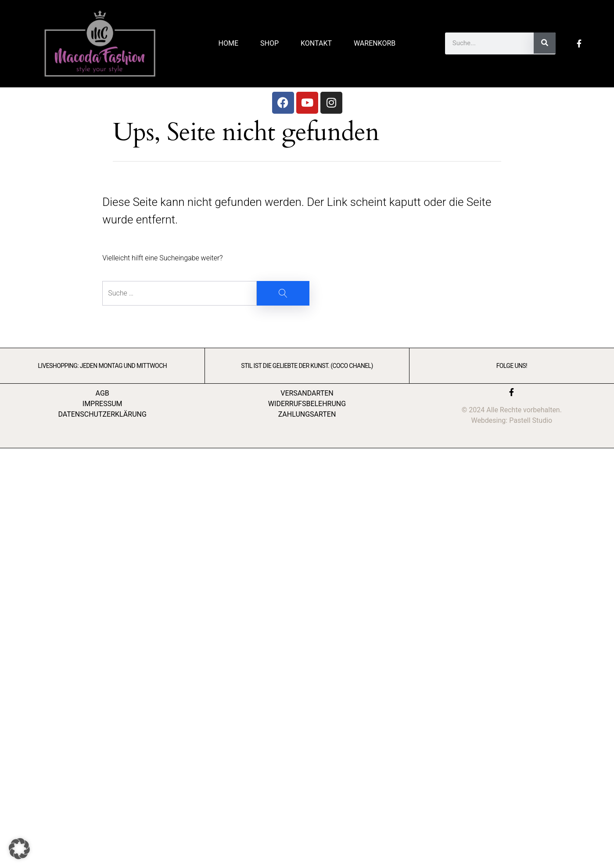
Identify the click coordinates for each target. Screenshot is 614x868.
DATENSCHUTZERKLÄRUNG (102, 414)
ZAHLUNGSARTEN (307, 414)
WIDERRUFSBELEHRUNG (307, 404)
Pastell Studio (531, 420)
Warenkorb (375, 43)
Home (228, 43)
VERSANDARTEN (307, 393)
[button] (19, 849)
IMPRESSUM (102, 404)
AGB (102, 393)
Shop (269, 43)
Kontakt (316, 43)
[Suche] (545, 43)
